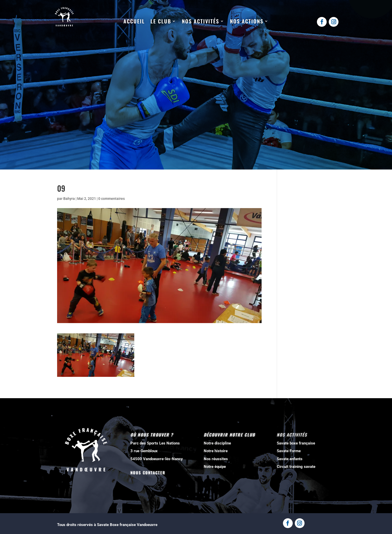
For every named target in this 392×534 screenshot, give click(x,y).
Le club (161, 21)
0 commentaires (112, 199)
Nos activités (201, 21)
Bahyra (69, 199)
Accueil (134, 21)
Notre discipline (217, 443)
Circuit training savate (296, 467)
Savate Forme (289, 451)
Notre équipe (215, 467)
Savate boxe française (296, 443)
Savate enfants (290, 459)
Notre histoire (216, 451)
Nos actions (247, 21)
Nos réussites (216, 459)
